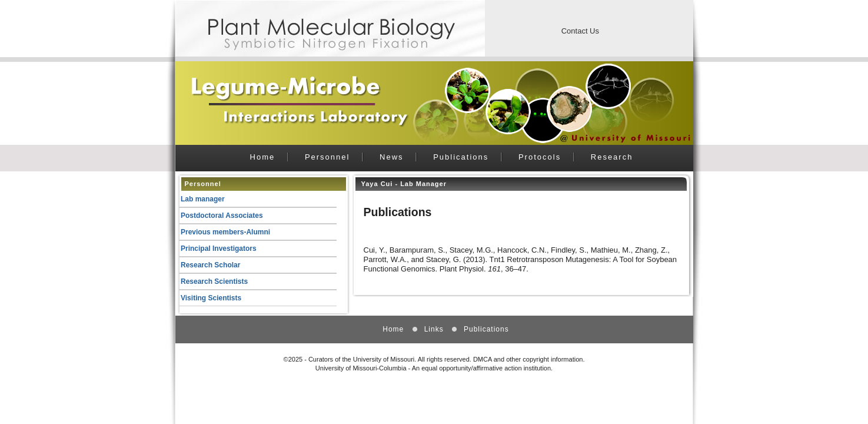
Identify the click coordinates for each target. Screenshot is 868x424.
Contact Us (580, 31)
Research (612, 157)
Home (263, 157)
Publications (461, 157)
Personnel (327, 157)
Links (434, 329)
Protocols (540, 157)
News (392, 157)
